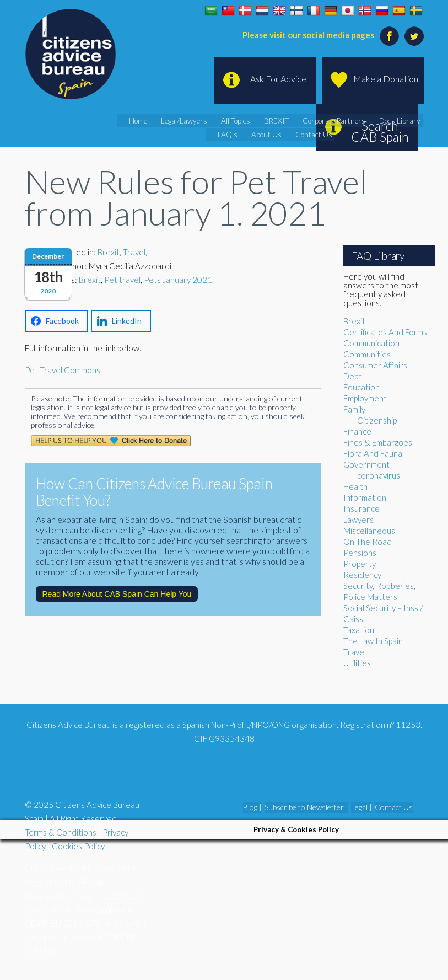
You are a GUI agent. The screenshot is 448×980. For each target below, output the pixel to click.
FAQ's (232, 135)
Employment (365, 398)
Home (148, 121)
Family (354, 409)
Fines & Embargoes (378, 442)
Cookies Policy (78, 846)
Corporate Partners (331, 121)
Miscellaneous (369, 531)
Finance (357, 431)
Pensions (360, 553)
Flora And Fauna (373, 453)
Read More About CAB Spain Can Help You (117, 594)
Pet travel (122, 280)
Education (361, 387)
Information (365, 497)
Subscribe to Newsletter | (306, 807)
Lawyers (358, 520)
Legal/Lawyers (191, 121)
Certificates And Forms (385, 332)
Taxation (359, 630)
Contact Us (312, 135)
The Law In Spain (373, 641)
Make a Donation (386, 79)
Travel (134, 252)
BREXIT (278, 121)
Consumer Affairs (375, 365)
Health (355, 486)
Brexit (109, 252)
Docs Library (393, 121)
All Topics (240, 121)
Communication (371, 343)
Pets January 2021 (178, 280)
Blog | (252, 807)
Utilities (357, 663)
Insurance (361, 508)
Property (360, 564)
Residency (362, 575)
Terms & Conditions (61, 832)
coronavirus (379, 475)
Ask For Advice (278, 79)
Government (366, 464)
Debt (353, 376)
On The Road (368, 542)
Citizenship (377, 420)
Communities (367, 354)
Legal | (361, 807)
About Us (268, 135)
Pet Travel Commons (63, 370)
